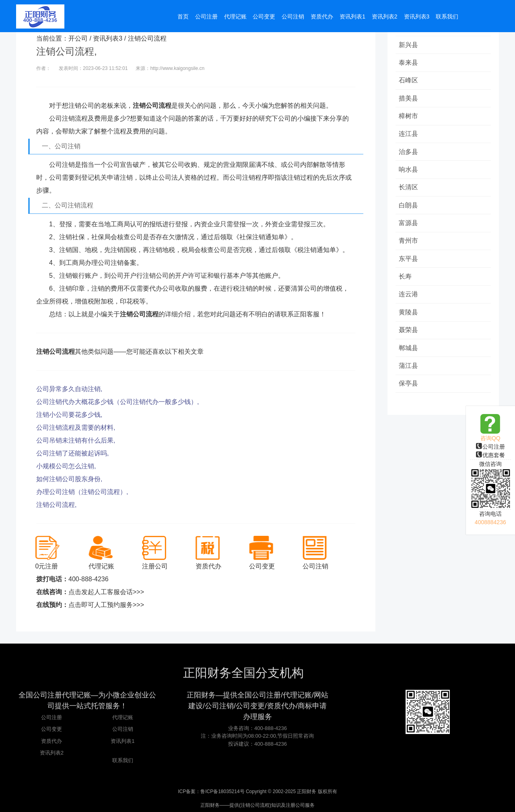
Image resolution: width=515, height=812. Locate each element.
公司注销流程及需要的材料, (76, 428)
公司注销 (123, 729)
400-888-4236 (89, 579)
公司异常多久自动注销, (69, 389)
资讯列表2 (52, 753)
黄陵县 (409, 316)
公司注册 (490, 447)
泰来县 (409, 63)
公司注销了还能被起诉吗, (72, 453)
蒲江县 (409, 370)
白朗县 (409, 208)
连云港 (409, 298)
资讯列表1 (123, 741)
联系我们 (123, 760)
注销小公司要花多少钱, (69, 415)
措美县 (409, 99)
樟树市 (409, 117)
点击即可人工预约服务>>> (106, 605)
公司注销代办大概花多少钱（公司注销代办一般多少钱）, (117, 402)
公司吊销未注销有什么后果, (76, 440)
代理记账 (123, 717)
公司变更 (51, 729)
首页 (183, 17)
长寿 (406, 280)
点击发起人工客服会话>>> (106, 592)
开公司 (78, 38)
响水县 (409, 171)
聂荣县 (409, 334)
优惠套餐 (490, 455)
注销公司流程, (56, 505)
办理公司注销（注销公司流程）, (82, 492)
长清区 (409, 190)
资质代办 (51, 741)
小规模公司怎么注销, (66, 466)
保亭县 (409, 389)
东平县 (409, 262)
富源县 (409, 226)
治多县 (409, 153)
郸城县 (409, 352)
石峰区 (409, 81)
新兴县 (409, 45)
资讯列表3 (108, 38)
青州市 (409, 244)
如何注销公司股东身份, (69, 479)
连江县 (409, 135)
